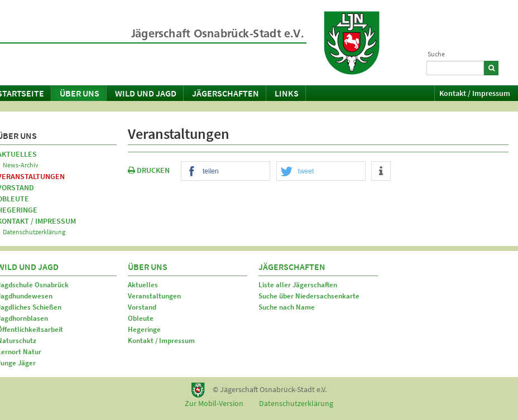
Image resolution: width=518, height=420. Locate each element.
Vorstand (142, 307)
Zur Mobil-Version (214, 403)
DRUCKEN (149, 170)
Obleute (141, 318)
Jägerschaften (226, 93)
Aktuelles (143, 285)
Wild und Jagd (146, 93)
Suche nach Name (287, 307)
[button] (226, 172)
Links (287, 93)
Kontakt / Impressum (475, 93)
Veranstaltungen (154, 296)
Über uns (80, 93)
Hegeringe (144, 329)
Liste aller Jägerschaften (298, 285)
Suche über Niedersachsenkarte (309, 296)
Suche (436, 54)
